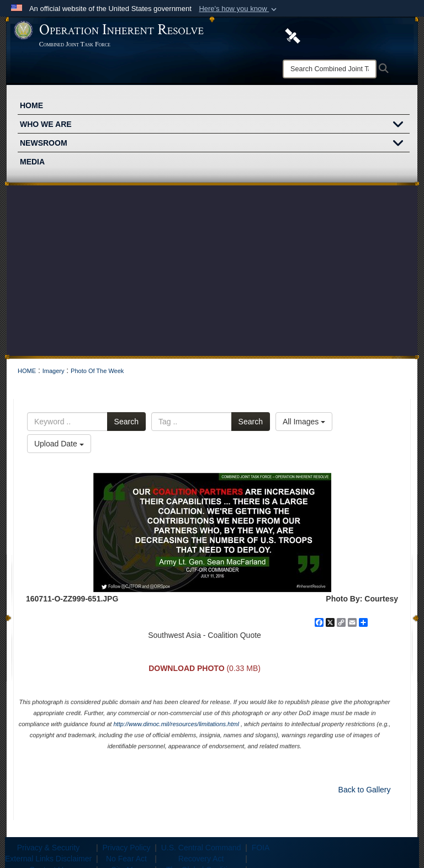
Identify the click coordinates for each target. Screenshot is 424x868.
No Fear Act (126, 859)
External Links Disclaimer (48, 859)
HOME (31, 105)
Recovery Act (201, 859)
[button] (239, 9)
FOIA (261, 848)
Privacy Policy (126, 848)
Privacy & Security (49, 848)
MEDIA (32, 162)
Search (126, 422)
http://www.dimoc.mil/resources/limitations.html (176, 724)
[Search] (330, 69)
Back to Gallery (365, 790)
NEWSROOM (215, 144)
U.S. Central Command (201, 848)
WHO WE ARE (215, 125)
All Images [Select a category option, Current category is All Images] (304, 422)
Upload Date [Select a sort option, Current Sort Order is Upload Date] (59, 444)
